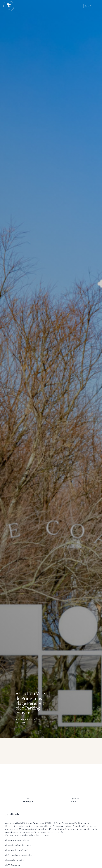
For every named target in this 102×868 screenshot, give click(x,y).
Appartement (22, 720)
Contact (88, 6)
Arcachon (35, 720)
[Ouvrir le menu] (96, 6)
